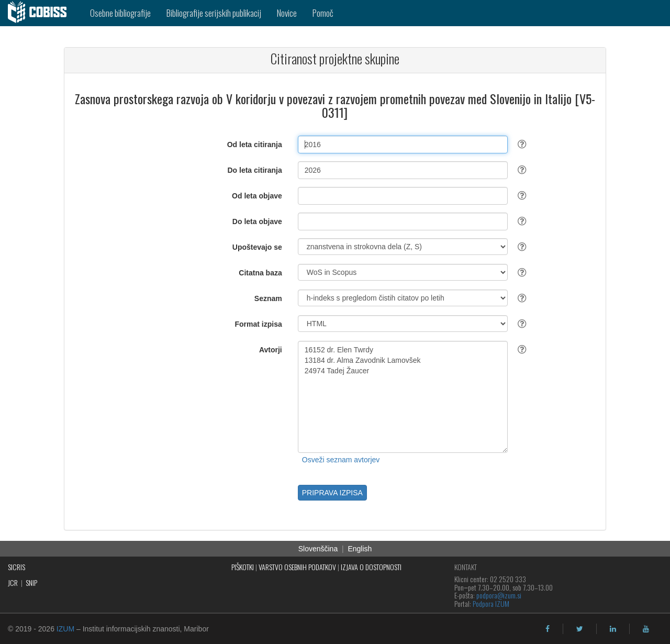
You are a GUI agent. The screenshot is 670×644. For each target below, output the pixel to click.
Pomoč (323, 13)
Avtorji (271, 350)
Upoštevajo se (257, 247)
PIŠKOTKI (243, 567)
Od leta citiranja (255, 145)
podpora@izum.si (499, 595)
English (360, 549)
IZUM (65, 629)
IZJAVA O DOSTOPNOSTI (371, 567)
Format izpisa (259, 324)
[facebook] (548, 629)
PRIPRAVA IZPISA (332, 493)
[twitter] (580, 629)
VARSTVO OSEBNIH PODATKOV (297, 567)
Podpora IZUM (491, 603)
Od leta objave (257, 196)
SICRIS (16, 567)
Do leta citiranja (254, 170)
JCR (13, 582)
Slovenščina (318, 549)
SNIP (31, 582)
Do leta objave (257, 221)
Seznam (268, 298)
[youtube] (646, 629)
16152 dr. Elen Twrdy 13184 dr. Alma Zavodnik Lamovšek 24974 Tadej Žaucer (403, 397)
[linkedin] (613, 629)
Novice (287, 13)
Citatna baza (260, 273)
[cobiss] (41, 13)
